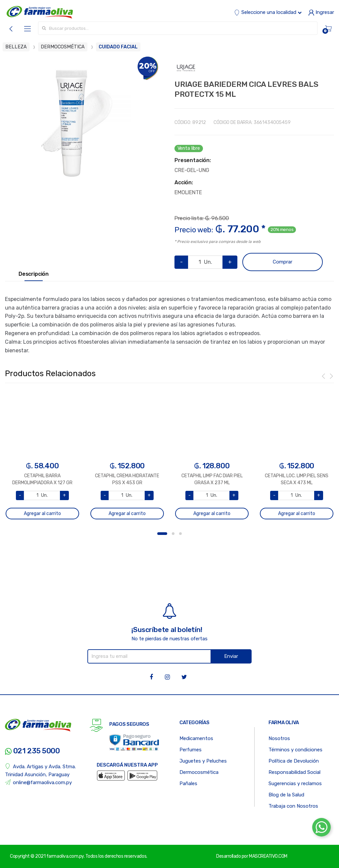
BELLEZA (16, 47)
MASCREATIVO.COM (268, 856)
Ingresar (321, 12)
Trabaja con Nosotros (293, 806)
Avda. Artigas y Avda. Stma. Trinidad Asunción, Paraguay (40, 770)
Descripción (34, 274)
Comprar (283, 262)
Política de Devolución (294, 761)
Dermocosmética (199, 772)
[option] (72, 123)
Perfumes (191, 750)
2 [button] (173, 534)
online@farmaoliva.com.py (38, 782)
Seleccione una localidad (268, 12)
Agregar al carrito (42, 514)
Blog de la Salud (286, 795)
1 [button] (162, 534)
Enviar (231, 656)
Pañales (188, 783)
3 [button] (180, 534)
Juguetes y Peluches (203, 761)
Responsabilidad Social (294, 772)
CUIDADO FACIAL (118, 47)
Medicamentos (196, 738)
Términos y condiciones (295, 750)
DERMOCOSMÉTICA (63, 47)
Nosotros (279, 738)
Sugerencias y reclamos (295, 783)
